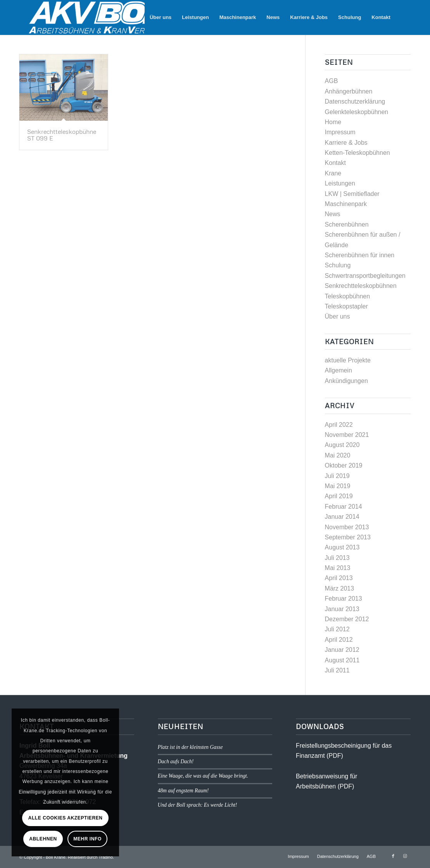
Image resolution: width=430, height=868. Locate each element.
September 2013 (348, 537)
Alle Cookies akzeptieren (66, 818)
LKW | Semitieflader (352, 194)
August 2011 (342, 660)
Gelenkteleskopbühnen (357, 112)
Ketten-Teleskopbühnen (357, 153)
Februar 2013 (344, 599)
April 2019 (339, 496)
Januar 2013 (342, 609)
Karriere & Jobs (346, 143)
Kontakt (335, 163)
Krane (333, 173)
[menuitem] (161, 17)
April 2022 (339, 425)
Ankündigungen (346, 381)
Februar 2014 (344, 507)
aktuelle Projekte (348, 360)
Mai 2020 (338, 455)
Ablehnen (43, 839)
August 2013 (342, 547)
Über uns (338, 316)
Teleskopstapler (346, 306)
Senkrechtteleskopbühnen (361, 286)
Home (333, 122)
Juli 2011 (337, 670)
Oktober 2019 (344, 465)
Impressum (340, 132)
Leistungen (340, 183)
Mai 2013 (338, 568)
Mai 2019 (338, 486)
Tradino (106, 857)
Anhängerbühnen (349, 91)
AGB (332, 81)
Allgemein (338, 370)
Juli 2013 (337, 558)
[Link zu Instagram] (405, 856)
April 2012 (339, 640)
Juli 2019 (337, 476)
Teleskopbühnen (348, 296)
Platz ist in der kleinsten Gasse (190, 747)
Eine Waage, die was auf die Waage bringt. (203, 776)
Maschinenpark (346, 204)
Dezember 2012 (347, 619)
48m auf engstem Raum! (183, 791)
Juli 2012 (337, 629)
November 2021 (347, 435)
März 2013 (340, 588)
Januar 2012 (342, 650)
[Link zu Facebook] (393, 856)
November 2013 (347, 527)
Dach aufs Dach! (176, 761)
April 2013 (339, 578)
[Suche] (403, 17)
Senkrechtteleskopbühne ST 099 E (62, 135)
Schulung (338, 265)
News (333, 214)
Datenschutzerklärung (355, 101)
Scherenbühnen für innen (360, 255)
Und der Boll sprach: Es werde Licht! (198, 805)
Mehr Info (87, 839)
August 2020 (342, 445)
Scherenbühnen (347, 224)
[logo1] (108, 17)
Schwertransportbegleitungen (365, 276)
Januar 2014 (342, 517)
